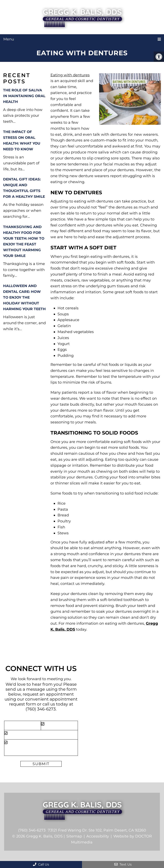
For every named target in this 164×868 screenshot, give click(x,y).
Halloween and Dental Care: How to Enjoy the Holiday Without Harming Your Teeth (24, 297)
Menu (9, 39)
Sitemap (74, 836)
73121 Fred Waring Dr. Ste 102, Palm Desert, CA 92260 (97, 830)
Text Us (123, 864)
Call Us (41, 864)
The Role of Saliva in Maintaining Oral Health (24, 96)
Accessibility (98, 836)
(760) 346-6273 (41, 709)
